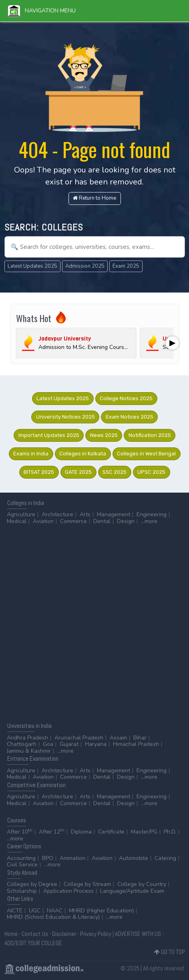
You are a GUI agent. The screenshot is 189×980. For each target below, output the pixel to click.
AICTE (15, 911)
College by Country (142, 884)
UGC (35, 911)
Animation (72, 858)
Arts (85, 514)
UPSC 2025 (151, 472)
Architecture (57, 514)
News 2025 (104, 435)
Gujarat (69, 744)
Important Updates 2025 (49, 435)
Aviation (43, 521)
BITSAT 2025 (39, 472)
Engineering (152, 514)
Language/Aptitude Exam (132, 891)
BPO (48, 858)
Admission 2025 (85, 266)
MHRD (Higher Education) (101, 911)
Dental (102, 521)
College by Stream (87, 884)
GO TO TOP (170, 952)
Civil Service (22, 865)
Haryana (96, 744)
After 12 (52, 832)
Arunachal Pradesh (79, 738)
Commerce (73, 521)
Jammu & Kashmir (29, 751)
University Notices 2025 (65, 417)
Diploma (81, 832)
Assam (118, 738)
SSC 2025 (115, 472)
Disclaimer (64, 934)
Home (11, 934)
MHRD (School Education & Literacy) (53, 917)
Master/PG (144, 832)
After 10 (20, 832)
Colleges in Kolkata (83, 454)
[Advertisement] (94, 623)
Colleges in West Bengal (146, 454)
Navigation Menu (42, 11)
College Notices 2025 (126, 398)
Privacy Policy (96, 934)
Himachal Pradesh (136, 744)
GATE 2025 (78, 472)
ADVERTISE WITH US (138, 934)
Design (126, 521)
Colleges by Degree (32, 884)
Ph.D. (170, 832)
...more (149, 521)
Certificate (111, 832)
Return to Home (94, 198)
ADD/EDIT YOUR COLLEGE (33, 943)
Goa (48, 744)
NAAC (55, 911)
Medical (17, 521)
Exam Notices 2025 (130, 417)
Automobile (134, 858)
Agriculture (21, 514)
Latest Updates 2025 (32, 266)
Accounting (21, 858)
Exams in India (31, 454)
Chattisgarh (22, 744)
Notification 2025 (150, 435)
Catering (165, 858)
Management (114, 514)
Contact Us (35, 934)
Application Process (68, 891)
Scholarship (22, 891)
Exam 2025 (126, 266)
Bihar (140, 738)
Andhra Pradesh (27, 738)
